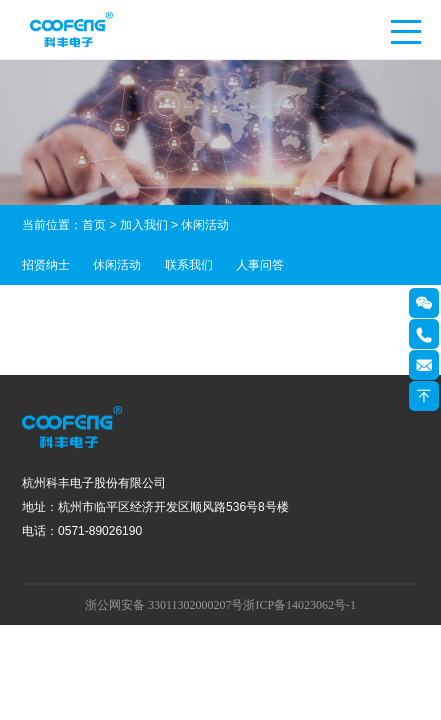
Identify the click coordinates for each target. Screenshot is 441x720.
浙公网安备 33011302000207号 (164, 605)
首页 (94, 225)
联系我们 (189, 265)
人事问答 (260, 265)
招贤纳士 (46, 265)
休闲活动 (117, 265)
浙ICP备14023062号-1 (299, 605)
